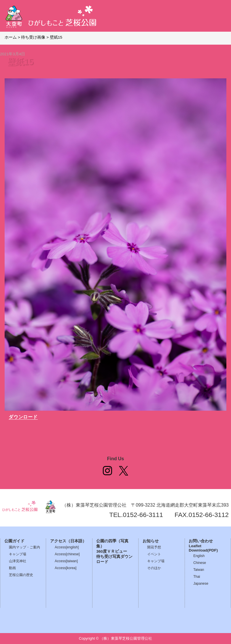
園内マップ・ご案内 (24, 547)
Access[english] (67, 547)
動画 (12, 568)
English (199, 556)
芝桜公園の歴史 (21, 575)
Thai (197, 577)
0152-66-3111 (143, 515)
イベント (154, 554)
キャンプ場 (18, 554)
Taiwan (199, 570)
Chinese (200, 563)
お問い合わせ (201, 541)
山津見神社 (18, 561)
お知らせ (151, 541)
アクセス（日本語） (68, 541)
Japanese (201, 584)
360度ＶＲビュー (112, 551)
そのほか (154, 568)
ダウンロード (23, 417)
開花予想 (154, 547)
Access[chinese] (67, 554)
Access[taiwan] (66, 561)
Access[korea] (66, 568)
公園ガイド (14, 541)
